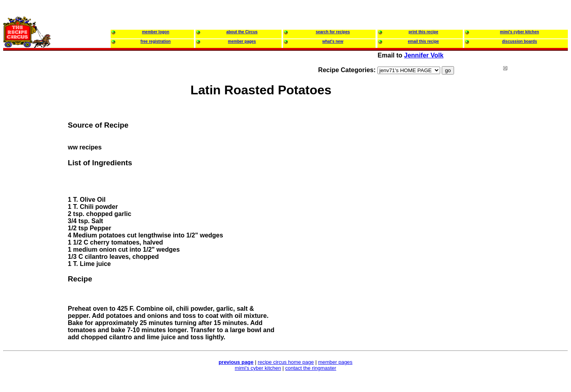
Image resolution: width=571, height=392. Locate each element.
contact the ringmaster (311, 368)
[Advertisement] (535, 218)
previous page (236, 362)
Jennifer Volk (424, 55)
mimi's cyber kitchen (258, 368)
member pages (335, 362)
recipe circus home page (286, 362)
